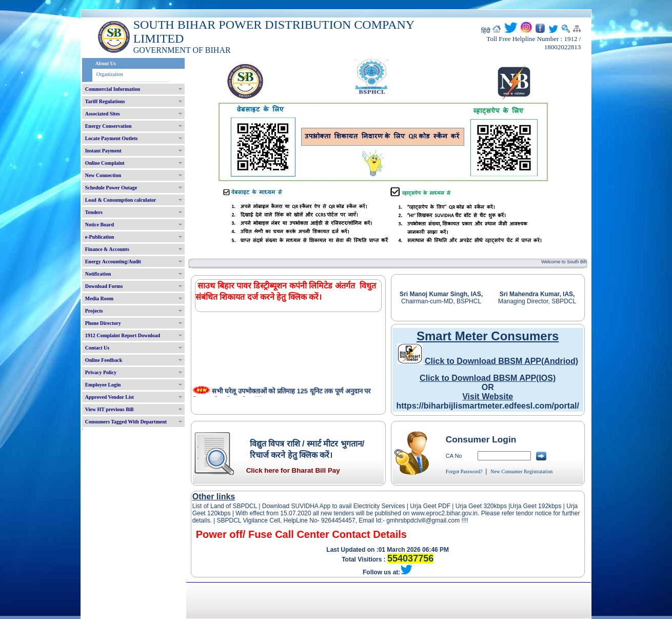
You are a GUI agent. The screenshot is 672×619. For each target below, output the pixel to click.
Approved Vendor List (110, 397)
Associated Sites (103, 114)
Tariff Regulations (105, 101)
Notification (98, 274)
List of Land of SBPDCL (225, 506)
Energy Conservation (108, 126)
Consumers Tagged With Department (126, 422)
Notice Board (100, 225)
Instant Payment (103, 151)
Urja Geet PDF (430, 506)
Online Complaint (105, 163)
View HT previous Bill (110, 409)
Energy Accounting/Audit (113, 262)
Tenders (94, 212)
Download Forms (104, 286)
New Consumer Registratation (521, 471)
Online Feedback (104, 360)
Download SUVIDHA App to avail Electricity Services (333, 506)
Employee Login (103, 385)
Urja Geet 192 (529, 506)
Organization (110, 74)
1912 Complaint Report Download (123, 335)
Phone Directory (103, 323)
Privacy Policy (101, 372)
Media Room (99, 298)
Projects (94, 311)
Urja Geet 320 (475, 506)
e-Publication (100, 237)
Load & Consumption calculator (121, 200)
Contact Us (97, 348)
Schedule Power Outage (111, 188)
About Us (106, 63)
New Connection (103, 175)
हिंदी (486, 31)
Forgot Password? (464, 471)
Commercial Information (113, 89)
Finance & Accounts (107, 249)
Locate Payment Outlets (112, 138)
